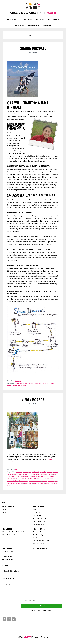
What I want (53, 483)
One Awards (37, 538)
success (10, 385)
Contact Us (7, 556)
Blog (34, 510)
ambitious (26, 472)
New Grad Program (39, 544)
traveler (15, 385)
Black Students (38, 515)
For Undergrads (40, 529)
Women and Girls (38, 524)
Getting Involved (40, 548)
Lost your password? (46, 610)
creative (44, 472)
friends (20, 474)
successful (51, 481)
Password (6, 592)
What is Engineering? (9, 535)
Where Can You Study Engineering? (13, 532)
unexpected (41, 483)
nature (51, 479)
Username (7, 584)
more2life (46, 479)
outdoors (10, 481)
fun (24, 474)
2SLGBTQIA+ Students (40, 521)
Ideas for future (16, 476)
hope (9, 476)
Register (34, 610)
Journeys (18, 381)
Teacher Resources (8, 552)
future (37, 474)
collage (39, 472)
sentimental (38, 481)
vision (47, 483)
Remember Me (30, 600)
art (30, 472)
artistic (34, 472)
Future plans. (44, 474)
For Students (39, 506)
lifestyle (37, 479)
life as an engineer (28, 479)
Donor (4, 510)
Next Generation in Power (41, 541)
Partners (5, 513)
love (41, 479)
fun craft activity (30, 474)
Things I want (28, 483)
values (20, 385)
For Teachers (8, 548)
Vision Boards (33, 399)
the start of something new (15, 483)
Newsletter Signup (8, 559)
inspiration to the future (36, 476)
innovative (45, 383)
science (31, 481)
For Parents (7, 529)
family (9, 474)
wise (24, 385)
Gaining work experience (41, 532)
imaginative (25, 476)
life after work (18, 479)
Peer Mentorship (38, 535)
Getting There (37, 513)
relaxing (26, 481)
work (9, 485)
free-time (14, 474)
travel (35, 483)
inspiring (51, 383)
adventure (19, 472)
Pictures (16, 481)
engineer (31, 383)
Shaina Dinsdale (33, 48)
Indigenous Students (39, 518)
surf (56, 481)
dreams (49, 472)
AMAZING (19, 383)
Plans (21, 481)
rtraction (44, 637)
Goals (50, 474)
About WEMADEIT (9, 506)
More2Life (18, 470)
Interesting (53, 476)
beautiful (25, 383)
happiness (38, 383)
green (55, 474)
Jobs (9, 479)
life (12, 479)
